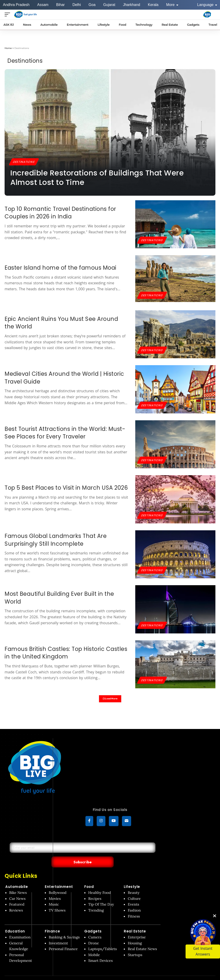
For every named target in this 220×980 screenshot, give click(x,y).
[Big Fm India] (207, 14)
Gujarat (109, 5)
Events (133, 896)
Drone (93, 934)
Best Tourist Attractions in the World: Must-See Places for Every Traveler (65, 433)
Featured (17, 896)
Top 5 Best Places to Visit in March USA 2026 (66, 488)
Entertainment (59, 878)
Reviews (16, 901)
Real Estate (135, 923)
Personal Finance (63, 940)
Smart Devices (100, 952)
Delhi (76, 5)
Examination (20, 928)
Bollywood (58, 884)
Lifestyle (132, 878)
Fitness (134, 907)
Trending (96, 901)
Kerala (153, 5)
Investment (58, 934)
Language (207, 5)
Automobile (17, 878)
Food (89, 878)
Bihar (61, 5)
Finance (52, 923)
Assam (43, 5)
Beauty (134, 884)
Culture (134, 890)
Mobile (94, 946)
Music (54, 896)
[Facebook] (89, 822)
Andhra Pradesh (16, 5)
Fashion (134, 901)
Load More (110, 699)
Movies (55, 890)
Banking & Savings (64, 928)
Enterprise (137, 928)
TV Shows (57, 901)
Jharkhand (131, 5)
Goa (92, 5)
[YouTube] (114, 822)
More (172, 5)
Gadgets (93, 923)
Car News (17, 890)
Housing (135, 934)
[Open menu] (8, 14)
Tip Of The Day (101, 896)
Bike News (18, 884)
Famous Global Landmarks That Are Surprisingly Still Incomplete (56, 540)
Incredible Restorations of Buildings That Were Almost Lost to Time (97, 178)
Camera (95, 928)
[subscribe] (127, 822)
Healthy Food (100, 884)
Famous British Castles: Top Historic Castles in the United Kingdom (66, 653)
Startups (135, 946)
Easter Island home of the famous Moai (61, 268)
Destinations (25, 161)
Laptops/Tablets (102, 940)
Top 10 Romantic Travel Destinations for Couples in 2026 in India (60, 213)
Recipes (95, 890)
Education (15, 923)
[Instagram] (101, 822)
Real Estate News (142, 940)
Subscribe (115, 853)
